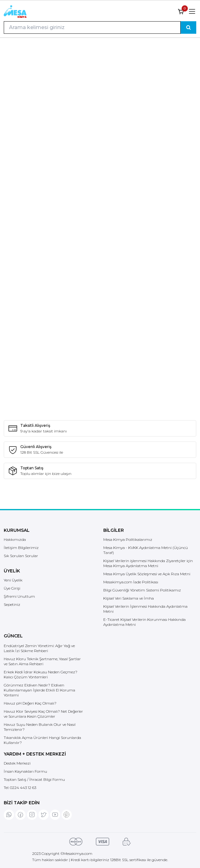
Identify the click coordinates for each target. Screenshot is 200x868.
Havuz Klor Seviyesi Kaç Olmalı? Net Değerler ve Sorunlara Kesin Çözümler (43, 714)
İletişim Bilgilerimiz (21, 548)
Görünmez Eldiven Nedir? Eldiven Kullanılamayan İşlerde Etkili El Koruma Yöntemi (39, 690)
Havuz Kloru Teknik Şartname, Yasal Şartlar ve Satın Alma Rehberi (42, 661)
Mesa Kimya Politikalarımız (128, 539)
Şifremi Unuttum (19, 596)
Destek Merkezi (17, 763)
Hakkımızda (15, 539)
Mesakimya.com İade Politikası (131, 582)
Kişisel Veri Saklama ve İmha (129, 598)
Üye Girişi (12, 588)
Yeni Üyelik (13, 580)
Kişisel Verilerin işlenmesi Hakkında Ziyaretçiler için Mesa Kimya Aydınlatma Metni (148, 563)
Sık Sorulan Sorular (21, 556)
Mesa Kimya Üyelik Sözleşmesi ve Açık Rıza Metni (147, 574)
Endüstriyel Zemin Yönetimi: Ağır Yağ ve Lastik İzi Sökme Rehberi (39, 648)
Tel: (20, 788)
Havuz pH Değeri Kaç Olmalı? (30, 703)
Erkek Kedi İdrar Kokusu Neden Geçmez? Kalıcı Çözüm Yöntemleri (41, 674)
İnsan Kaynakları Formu (25, 771)
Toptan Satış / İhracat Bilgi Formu (34, 779)
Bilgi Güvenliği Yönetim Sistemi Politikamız (142, 590)
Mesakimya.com (78, 853)
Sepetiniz (12, 604)
